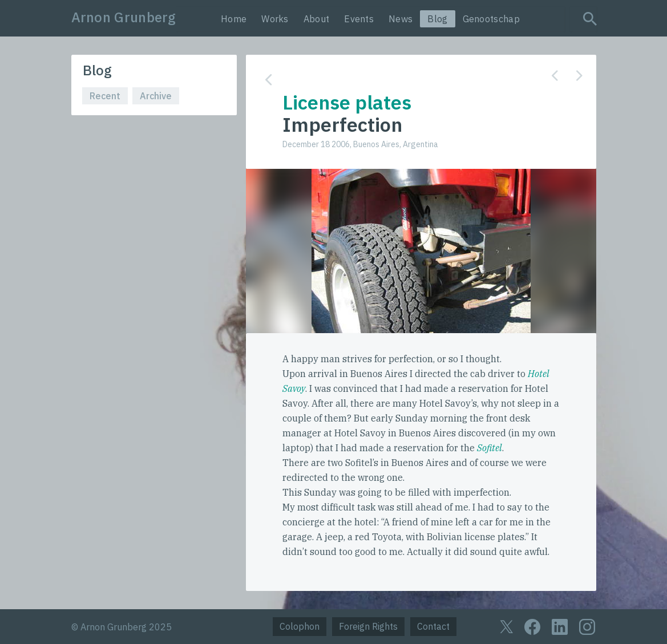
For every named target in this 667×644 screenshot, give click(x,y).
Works (275, 19)
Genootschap (491, 19)
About (317, 19)
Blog (437, 19)
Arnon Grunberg (124, 17)
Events (359, 19)
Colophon (300, 626)
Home (234, 19)
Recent (105, 96)
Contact (433, 626)
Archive (156, 96)
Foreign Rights (368, 626)
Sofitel (490, 448)
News (401, 19)
